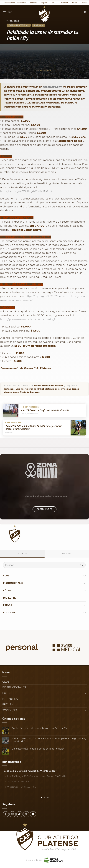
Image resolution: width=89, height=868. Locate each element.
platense (49, 389)
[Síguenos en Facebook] (6, 814)
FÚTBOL (8, 590)
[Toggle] (85, 576)
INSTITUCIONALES (13, 583)
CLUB (6, 576)
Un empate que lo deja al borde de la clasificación (38, 749)
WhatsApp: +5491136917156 (20, 787)
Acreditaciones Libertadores (15, 3)
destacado (9, 389)
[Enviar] (82, 565)
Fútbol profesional (19, 25)
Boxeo (75, 3)
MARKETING (10, 598)
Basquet (65, 3)
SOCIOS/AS (9, 613)
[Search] (85, 12)
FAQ (54, 3)
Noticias (38, 25)
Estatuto (34, 3)
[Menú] (7, 12)
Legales (44, 3)
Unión (16, 392)
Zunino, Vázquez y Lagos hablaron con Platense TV (39, 728)
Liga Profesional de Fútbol (30, 389)
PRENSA (8, 605)
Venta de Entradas (30, 392)
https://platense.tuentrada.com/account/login (28, 319)
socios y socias (63, 389)
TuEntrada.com (52, 87)
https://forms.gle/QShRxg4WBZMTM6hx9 (26, 191)
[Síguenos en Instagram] (13, 814)
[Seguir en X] (26, 814)
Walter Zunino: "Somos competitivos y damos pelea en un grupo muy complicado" (49, 740)
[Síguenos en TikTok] (19, 814)
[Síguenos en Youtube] (33, 814)
